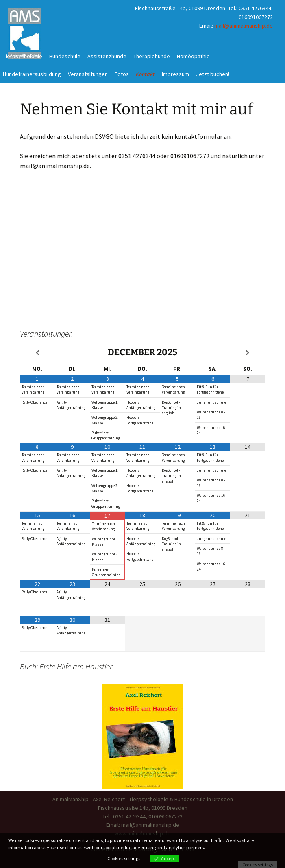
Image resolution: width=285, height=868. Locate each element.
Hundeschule (65, 56)
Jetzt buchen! (213, 74)
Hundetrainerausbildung (32, 74)
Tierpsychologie (23, 56)
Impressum (175, 74)
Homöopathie (193, 56)
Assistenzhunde (107, 56)
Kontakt (145, 74)
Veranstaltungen (88, 74)
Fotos (122, 74)
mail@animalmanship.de (244, 26)
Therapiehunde (152, 56)
